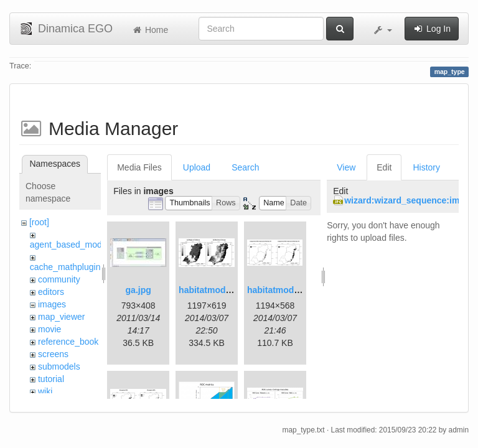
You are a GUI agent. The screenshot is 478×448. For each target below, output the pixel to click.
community (59, 279)
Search (245, 167)
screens (53, 354)
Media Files (139, 167)
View (346, 167)
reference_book (68, 342)
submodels (59, 366)
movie (49, 329)
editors (51, 292)
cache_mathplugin (65, 267)
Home (150, 30)
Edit (384, 167)
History (426, 167)
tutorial (51, 379)
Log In (432, 29)
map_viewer (61, 317)
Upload (197, 167)
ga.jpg (138, 290)
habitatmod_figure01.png (231, 290)
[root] (39, 222)
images (52, 304)
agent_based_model (69, 245)
